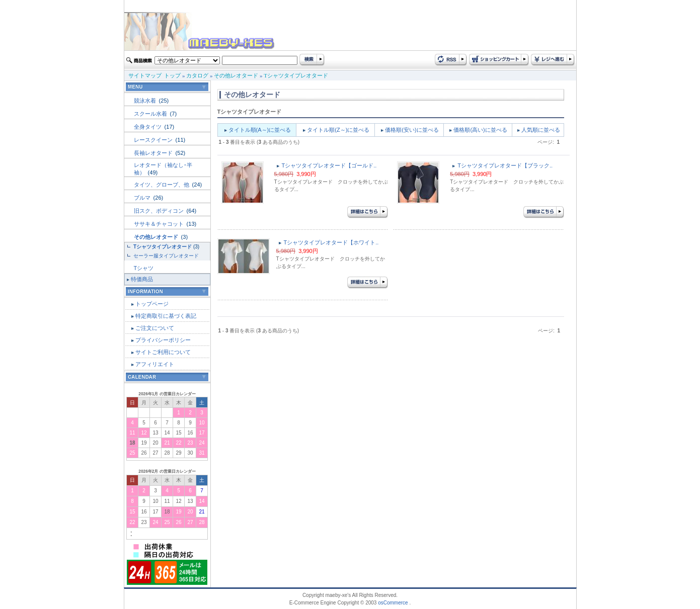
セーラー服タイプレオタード (166, 256)
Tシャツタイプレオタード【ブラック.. (505, 165)
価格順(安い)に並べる (412, 130)
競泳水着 (146, 101)
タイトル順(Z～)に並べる (338, 130)
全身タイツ (148, 127)
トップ (172, 75)
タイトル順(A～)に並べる (260, 130)
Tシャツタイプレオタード (296, 75)
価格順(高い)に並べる (480, 130)
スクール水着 (151, 114)
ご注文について (155, 328)
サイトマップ (145, 75)
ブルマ (143, 198)
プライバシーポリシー (163, 340)
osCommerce (393, 603)
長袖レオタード (154, 153)
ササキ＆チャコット (160, 224)
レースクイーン (154, 140)
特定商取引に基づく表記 (166, 316)
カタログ (197, 75)
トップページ (152, 304)
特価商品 (142, 279)
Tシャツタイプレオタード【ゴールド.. (329, 165)
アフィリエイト (155, 364)
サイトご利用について (163, 352)
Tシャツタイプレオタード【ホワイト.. (331, 242)
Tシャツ (144, 268)
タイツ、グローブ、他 (162, 185)
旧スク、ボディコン (160, 211)
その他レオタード (236, 75)
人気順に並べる (541, 130)
